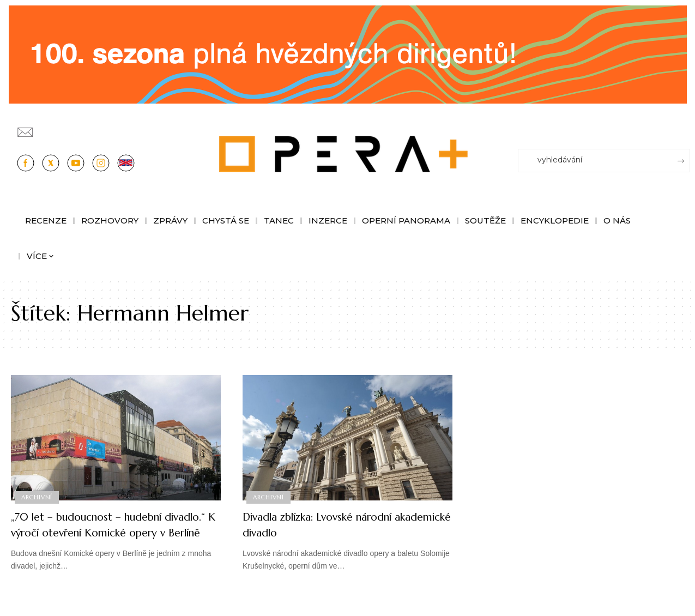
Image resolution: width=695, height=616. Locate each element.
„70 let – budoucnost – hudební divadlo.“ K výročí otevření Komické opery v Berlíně (111, 532)
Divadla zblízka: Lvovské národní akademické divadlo (331, 524)
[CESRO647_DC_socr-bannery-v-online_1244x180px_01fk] (348, 54)
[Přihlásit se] (684, 127)
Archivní (37, 497)
